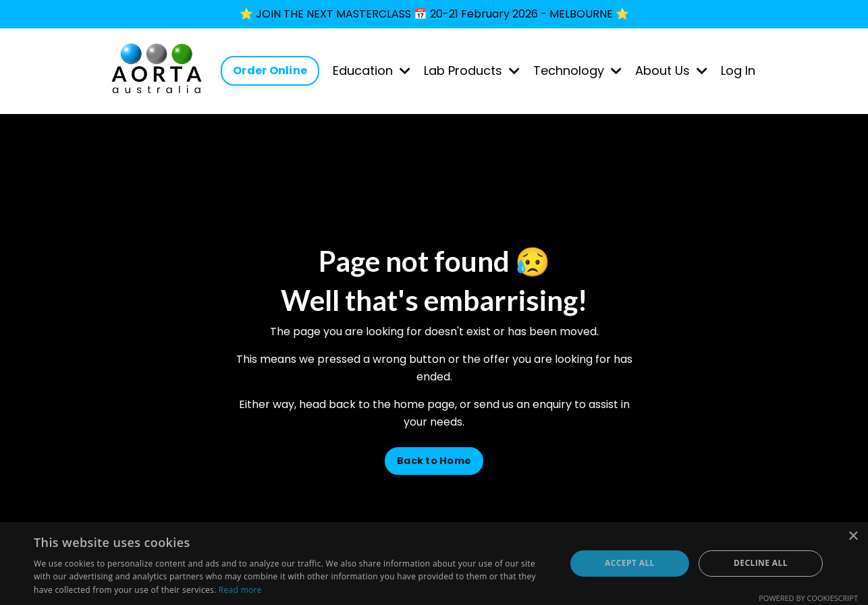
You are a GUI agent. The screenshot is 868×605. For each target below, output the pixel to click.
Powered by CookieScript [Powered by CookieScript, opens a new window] (808, 598)
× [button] (853, 537)
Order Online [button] (270, 70)
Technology (577, 70)
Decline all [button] (761, 563)
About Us (671, 70)
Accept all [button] (630, 563)
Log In (738, 70)
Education (372, 70)
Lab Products (472, 70)
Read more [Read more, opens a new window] (240, 590)
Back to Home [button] (434, 461)
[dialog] (434, 564)
